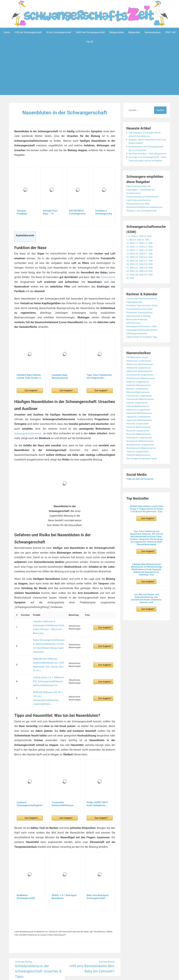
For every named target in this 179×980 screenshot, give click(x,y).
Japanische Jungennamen (140, 430)
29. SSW (141, 278)
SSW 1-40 (170, 32)
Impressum (84, 976)
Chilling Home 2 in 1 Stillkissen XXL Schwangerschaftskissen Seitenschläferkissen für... (47, 667)
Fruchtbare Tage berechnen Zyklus (144, 319)
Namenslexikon (153, 32)
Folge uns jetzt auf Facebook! (142, 493)
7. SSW (130, 254)
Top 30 (89, 42)
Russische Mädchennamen (140, 448)
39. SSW (151, 288)
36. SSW (151, 285)
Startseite (121, 976)
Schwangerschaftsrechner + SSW (144, 340)
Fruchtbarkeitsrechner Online (141, 323)
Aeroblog (73, 976)
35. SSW (141, 285)
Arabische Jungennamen (139, 396)
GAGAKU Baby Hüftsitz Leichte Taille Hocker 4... (30, 376)
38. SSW (141, 288)
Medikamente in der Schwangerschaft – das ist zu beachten (144, 150)
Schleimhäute (107, 277)
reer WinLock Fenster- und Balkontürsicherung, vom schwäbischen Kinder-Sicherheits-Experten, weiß (146, 612)
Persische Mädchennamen (140, 441)
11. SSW (141, 257)
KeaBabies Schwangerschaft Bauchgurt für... (26, 874)
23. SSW (141, 271)
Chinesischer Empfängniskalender (144, 312)
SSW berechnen (135, 337)
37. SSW (131, 288)
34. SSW (131, 285)
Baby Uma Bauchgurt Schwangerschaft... (98, 874)
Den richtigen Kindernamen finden (144, 472)
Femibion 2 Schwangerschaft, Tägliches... (104, 212)
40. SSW (131, 292)
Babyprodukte (117, 32)
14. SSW (141, 260)
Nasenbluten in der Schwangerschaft (65, 112)
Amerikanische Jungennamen (142, 389)
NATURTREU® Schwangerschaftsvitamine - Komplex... (77, 212)
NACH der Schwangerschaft (90, 32)
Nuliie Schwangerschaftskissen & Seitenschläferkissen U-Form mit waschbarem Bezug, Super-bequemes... (48, 640)
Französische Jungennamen (141, 409)
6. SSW (151, 250)
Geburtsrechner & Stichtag (140, 330)
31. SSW (131, 281)
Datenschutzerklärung (103, 976)
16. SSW (131, 264)
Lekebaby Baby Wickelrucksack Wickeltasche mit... (62, 376)
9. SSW (148, 254)
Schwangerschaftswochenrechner (144, 344)
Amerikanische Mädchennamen (143, 392)
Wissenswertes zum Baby (140, 214)
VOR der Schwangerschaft (28, 32)
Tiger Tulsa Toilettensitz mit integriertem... (99, 376)
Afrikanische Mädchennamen (142, 378)
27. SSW (151, 274)
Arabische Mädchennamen (140, 399)
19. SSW (131, 267)
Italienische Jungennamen (140, 423)
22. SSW (131, 271)
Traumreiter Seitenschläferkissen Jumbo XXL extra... (63, 781)
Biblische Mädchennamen (140, 406)
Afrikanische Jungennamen (141, 375)
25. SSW (131, 274)
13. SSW (131, 260)
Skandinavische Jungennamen (142, 458)
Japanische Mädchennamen (141, 434)
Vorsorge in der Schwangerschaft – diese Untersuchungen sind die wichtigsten (147, 167)
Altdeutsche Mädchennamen (141, 385)
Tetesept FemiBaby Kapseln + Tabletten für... (24, 212)
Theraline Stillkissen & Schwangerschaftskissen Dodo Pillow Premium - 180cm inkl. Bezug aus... (47, 625)
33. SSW (151, 281)
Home (7, 32)
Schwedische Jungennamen (141, 451)
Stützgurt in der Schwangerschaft (144, 224)
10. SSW (131, 257)
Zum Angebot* (31, 390)
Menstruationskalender (138, 333)
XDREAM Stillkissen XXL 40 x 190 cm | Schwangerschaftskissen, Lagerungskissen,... (48, 679)
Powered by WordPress (46, 976)
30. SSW (151, 278)
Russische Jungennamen (139, 444)
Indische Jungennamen (139, 416)
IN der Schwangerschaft (59, 32)
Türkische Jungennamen (139, 465)
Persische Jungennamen (139, 437)
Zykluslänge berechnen (138, 347)
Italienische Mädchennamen (141, 427)
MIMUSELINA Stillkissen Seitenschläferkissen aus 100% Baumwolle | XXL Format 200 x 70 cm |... (48, 654)
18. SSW (151, 264)
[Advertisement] (90, 75)
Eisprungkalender (135, 316)
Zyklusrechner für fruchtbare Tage (144, 351)
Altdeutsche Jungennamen (140, 382)
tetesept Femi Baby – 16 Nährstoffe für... (51, 212)
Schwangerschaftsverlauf (29, 433)
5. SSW (142, 250)
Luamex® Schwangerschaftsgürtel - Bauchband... (30, 781)
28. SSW (131, 278)
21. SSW (151, 267)
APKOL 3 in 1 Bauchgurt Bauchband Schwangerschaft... (64, 874)
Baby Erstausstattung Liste (140, 196)
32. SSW (141, 281)
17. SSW (141, 264)
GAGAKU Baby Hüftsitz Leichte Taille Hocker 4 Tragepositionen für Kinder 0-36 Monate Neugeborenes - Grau (146, 523)
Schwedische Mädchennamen (142, 455)
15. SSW (151, 260)
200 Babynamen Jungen (139, 371)
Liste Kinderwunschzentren (140, 210)
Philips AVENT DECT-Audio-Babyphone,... (98, 781)
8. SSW (139, 254)
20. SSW (141, 267)
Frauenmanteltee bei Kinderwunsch (145, 207)
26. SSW (141, 274)
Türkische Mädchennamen (140, 469)
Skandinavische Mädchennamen (143, 462)
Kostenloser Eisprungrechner (141, 326)
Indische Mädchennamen (139, 420)
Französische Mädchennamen (142, 413)
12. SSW (151, 257)
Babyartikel (134, 32)
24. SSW (151, 271)
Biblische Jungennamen (139, 402)
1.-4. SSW (131, 250)
